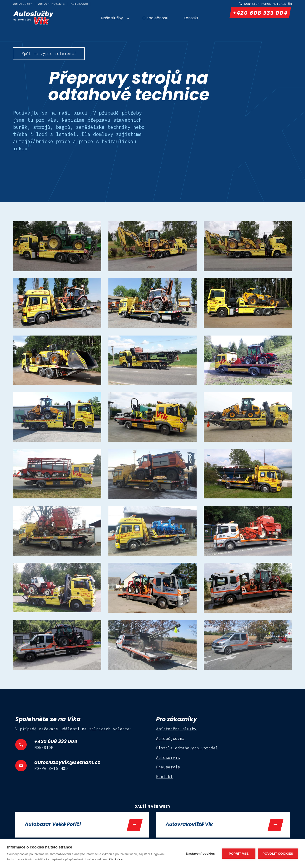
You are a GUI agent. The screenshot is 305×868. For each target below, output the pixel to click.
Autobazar (79, 4)
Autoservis (168, 758)
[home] (41, 18)
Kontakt (191, 18)
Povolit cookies (278, 854)
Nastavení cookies (201, 854)
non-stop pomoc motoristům (268, 4)
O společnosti (155, 18)
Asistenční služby (176, 729)
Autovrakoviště (51, 4)
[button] (118, 19)
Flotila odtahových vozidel (187, 748)
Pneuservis (168, 767)
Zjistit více (116, 859)
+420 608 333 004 (260, 13)
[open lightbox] (57, 246)
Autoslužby (23, 4)
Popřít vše (239, 854)
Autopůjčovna (170, 738)
